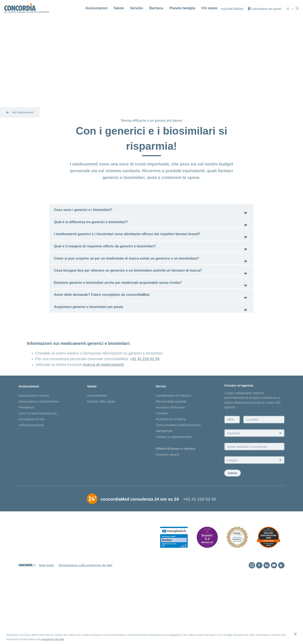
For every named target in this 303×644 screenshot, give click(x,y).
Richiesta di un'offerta (171, 473)
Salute (119, 8)
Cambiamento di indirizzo (173, 449)
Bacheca (156, 8)
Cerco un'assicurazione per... (39, 467)
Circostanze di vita (31, 473)
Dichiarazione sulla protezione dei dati (85, 624)
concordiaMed (97, 449)
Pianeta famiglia (182, 8)
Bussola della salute (101, 455)
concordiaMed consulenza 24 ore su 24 (140, 557)
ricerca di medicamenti (103, 417)
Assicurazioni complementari (39, 455)
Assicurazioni (96, 8)
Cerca (233, 531)
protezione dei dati (53, 639)
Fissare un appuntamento (174, 490)
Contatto (162, 467)
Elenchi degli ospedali (171, 455)
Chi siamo (209, 8)
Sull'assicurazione (31, 478)
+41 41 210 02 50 (145, 412)
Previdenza (26, 461)
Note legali (46, 624)
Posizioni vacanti (167, 508)
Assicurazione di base (34, 449)
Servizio (136, 8)
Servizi (161, 439)
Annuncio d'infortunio (170, 461)
